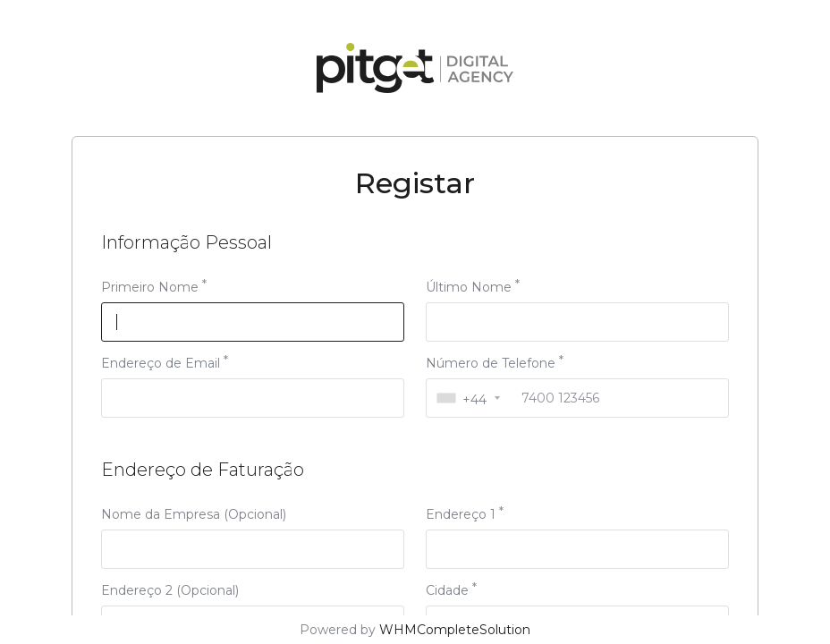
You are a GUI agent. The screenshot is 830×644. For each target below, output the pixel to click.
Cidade (447, 590)
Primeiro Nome (150, 287)
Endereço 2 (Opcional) (170, 590)
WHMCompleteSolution (455, 630)
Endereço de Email (161, 363)
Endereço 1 (461, 514)
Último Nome (469, 287)
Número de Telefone (491, 363)
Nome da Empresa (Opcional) (194, 514)
